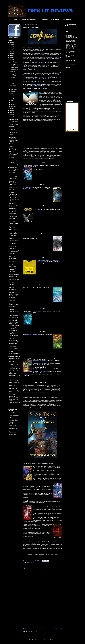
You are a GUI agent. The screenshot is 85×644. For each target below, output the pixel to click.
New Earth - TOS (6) (14, 364)
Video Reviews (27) (13, 414)
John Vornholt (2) (13, 337)
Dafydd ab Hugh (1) (13, 169)
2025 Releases (55, 20)
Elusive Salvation (41, 67)
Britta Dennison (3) (13, 204)
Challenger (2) (12, 162)
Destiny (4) (12, 145)
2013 (11, 112)
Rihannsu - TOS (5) (13, 360)
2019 (11, 55)
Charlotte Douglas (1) (14, 210)
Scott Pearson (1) (13, 293)
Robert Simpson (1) (13, 322)
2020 (11, 54)
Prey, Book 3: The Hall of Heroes (31, 374)
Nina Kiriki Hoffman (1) (14, 247)
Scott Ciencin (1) (13, 186)
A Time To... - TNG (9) (14, 390)
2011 (11, 116)
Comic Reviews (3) (13, 424)
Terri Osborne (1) (13, 289)
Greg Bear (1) (12, 172)
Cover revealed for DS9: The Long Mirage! (14, 82)
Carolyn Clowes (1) (13, 188)
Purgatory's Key (14, 79)
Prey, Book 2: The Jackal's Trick (41, 371)
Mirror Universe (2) (13, 161)
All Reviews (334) (13, 412)
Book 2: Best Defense (42, 75)
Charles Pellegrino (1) (14, 294)
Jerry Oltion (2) (12, 286)
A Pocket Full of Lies (55, 57)
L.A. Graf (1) (12, 237)
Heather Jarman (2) (13, 252)
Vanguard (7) (12, 147)
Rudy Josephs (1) (13, 257)
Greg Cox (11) (12, 191)
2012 (11, 114)
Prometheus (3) (13, 157)
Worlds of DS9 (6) (13, 385)
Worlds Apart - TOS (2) (14, 358)
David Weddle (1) (13, 340)
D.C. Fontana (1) (13, 220)
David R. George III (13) (14, 232)
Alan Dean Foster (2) (14, 223)
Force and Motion (47, 68)
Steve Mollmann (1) (13, 283)
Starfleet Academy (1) (14, 164)
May (12, 99)
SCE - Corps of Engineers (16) (12, 137)
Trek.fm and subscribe (52, 111)
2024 (11, 46)
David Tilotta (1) (13, 334)
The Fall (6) (12, 151)
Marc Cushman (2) (13, 194)
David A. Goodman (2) (14, 235)
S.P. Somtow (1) (13, 324)
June (12, 97)
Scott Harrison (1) (13, 242)
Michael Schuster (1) (14, 317)
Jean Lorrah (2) (12, 268)
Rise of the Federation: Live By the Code (33, 237)
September (13, 93)
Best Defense (13, 85)
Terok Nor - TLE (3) (13, 374)
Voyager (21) (12, 126)
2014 (11, 110)
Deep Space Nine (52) (14, 125)
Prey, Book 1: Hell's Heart (39, 369)
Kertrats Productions (50, 115)
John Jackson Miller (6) (14, 281)
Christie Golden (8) (13, 234)
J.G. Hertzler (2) (13, 245)
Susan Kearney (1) (13, 260)
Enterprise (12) (12, 128)
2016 (28, 563)
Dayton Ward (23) (13, 339)
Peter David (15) (13, 198)
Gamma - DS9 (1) (13, 396)
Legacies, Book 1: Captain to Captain (32, 335)
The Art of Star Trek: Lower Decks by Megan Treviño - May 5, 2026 (71, 53)
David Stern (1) (12, 327)
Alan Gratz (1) (12, 239)
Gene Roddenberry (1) (14, 306)
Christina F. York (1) (13, 350)
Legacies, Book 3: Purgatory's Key (41, 363)
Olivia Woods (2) (13, 345)
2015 (11, 109)
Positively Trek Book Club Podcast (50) (14, 428)
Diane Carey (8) (13, 184)
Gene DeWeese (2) (13, 205)
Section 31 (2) (12, 156)
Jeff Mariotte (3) (13, 273)
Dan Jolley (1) (12, 253)
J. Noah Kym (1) (13, 261)
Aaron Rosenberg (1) (14, 308)
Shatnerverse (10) (13, 159)
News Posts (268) (13, 425)
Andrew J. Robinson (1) (14, 305)
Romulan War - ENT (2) (14, 398)
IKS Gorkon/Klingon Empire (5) (13, 141)
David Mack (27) (13, 270)
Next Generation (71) (14, 123)
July (12, 95)
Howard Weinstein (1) (14, 342)
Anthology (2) (12, 417)
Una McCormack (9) (13, 278)
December (13, 63)
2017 (11, 59)
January (13, 106)
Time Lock (36, 366)
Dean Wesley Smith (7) (14, 325)
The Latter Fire (41, 63)
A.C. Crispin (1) (12, 193)
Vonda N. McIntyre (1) (14, 279)
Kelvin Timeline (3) (13, 133)
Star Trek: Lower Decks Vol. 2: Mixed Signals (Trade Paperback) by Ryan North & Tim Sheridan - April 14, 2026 (72, 35)
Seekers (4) (12, 148)
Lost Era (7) (12, 134)
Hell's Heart (30, 79)
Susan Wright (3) (13, 347)
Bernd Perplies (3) (13, 296)
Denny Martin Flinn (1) (14, 218)
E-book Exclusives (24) (14, 416)
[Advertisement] (42, 616)
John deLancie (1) (13, 202)
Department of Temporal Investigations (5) (14, 154)
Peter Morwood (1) (13, 284)
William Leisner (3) (13, 266)
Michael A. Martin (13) (14, 275)
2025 (11, 44)
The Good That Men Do (38, 168)
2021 (11, 52)
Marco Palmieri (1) (13, 291)
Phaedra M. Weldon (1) (14, 343)
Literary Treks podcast (44, 103)
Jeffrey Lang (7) (13, 263)
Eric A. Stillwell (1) (13, 329)
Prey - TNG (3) (12, 395)
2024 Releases (44, 20)
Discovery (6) (12, 130)
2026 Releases (67, 20)
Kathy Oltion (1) (13, 288)
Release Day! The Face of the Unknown (14, 74)
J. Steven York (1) (13, 352)
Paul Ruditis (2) (12, 310)
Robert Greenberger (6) (14, 240)
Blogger (54, 640)
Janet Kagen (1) (13, 258)
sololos (45, 640)
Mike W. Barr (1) (13, 171)
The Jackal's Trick (37, 79)
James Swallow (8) (13, 330)
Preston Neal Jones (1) (14, 255)
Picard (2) (11, 131)
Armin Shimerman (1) (14, 321)
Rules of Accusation (37, 84)
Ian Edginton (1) (13, 213)
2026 (11, 42)
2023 (11, 48)
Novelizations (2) (13, 419)
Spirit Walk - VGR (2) (14, 389)
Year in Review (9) (13, 434)
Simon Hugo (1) (13, 248)
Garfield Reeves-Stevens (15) (13, 300)
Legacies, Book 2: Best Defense (41, 361)
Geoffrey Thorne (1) (13, 332)
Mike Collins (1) (13, 189)
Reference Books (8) (14, 421)
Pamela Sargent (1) (13, 316)
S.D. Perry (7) (12, 297)
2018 (11, 57)
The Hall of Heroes (47, 79)
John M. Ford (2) (13, 222)
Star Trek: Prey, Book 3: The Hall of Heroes (33, 395)
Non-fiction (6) (12, 422)
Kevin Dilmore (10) (13, 208)
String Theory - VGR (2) (14, 387)
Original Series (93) (13, 121)
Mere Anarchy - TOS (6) (14, 370)
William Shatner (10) (14, 319)
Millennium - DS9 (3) (14, 381)
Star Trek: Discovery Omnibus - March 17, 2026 (71, 30)
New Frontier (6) (13, 139)
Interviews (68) (12, 433)
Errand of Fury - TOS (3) (14, 369)
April (12, 101)
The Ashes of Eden (27, 189)
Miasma (54, 83)
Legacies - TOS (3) (13, 372)
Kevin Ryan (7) (12, 314)
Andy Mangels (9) (13, 271)
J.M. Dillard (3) (12, 207)
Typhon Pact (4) (13, 150)
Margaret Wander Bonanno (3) (13, 181)
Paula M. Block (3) (13, 178)
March (12, 102)
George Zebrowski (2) (14, 353)
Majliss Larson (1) (13, 265)
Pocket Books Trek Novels (28, 20)
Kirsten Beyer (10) (13, 177)
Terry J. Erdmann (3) (14, 215)
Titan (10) (11, 143)
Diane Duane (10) (13, 212)
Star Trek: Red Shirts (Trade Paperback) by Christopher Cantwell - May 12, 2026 (71, 57)
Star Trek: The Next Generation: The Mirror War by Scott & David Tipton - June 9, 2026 (71, 62)
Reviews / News (13, 20)
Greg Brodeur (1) (13, 183)
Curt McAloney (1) (13, 276)
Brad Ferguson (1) (13, 217)
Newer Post (27, 629)
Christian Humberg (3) (14, 250)
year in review (32, 563)
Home (43, 629)
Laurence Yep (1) (13, 348)
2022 (11, 50)
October (13, 91)
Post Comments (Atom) (34, 632)
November (13, 89)
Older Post (59, 629)
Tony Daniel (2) (12, 196)
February (13, 104)
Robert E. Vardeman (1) (14, 335)
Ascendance (41, 55)
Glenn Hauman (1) (13, 243)
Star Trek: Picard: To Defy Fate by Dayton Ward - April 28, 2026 (71, 40)
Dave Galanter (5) (13, 228)
